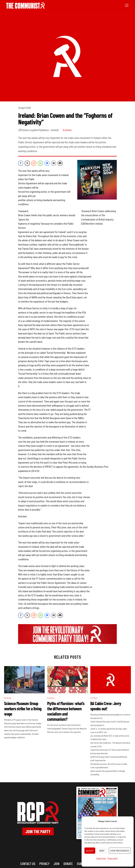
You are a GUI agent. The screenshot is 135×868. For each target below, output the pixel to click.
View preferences (120, 851)
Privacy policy (113, 858)
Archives (67, 130)
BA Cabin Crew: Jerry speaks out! (106, 706)
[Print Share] (60, 163)
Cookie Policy (101, 858)
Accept (90, 851)
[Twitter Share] (27, 163)
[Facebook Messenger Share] (47, 163)
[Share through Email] (54, 163)
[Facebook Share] (21, 163)
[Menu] (127, 5)
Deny (102, 851)
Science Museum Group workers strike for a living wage (23, 708)
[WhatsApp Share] (40, 163)
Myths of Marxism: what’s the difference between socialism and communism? (66, 711)
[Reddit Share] (34, 163)
